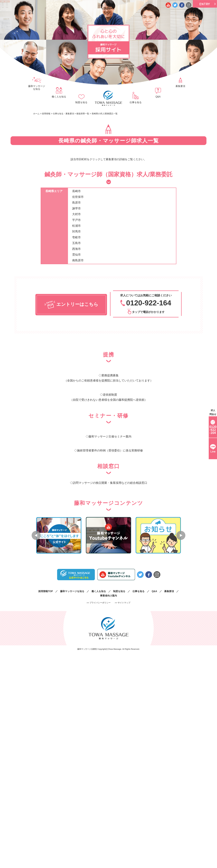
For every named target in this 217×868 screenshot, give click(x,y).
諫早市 (76, 208)
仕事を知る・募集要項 (63, 114)
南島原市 (78, 260)
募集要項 (180, 86)
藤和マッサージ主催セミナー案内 (110, 436)
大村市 (76, 214)
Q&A (158, 97)
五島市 (76, 243)
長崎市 (76, 191)
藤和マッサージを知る (37, 88)
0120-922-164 (149, 303)
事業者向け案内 (108, 595)
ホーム (36, 114)
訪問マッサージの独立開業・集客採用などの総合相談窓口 (110, 483)
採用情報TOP (46, 591)
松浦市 (76, 226)
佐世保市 (78, 197)
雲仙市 (76, 255)
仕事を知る (136, 102)
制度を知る (81, 102)
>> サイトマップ (123, 603)
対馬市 (76, 231)
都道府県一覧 (83, 114)
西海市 (76, 249)
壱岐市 (76, 237)
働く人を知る (59, 97)
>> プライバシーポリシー (99, 603)
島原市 (76, 203)
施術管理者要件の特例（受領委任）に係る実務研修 (110, 450)
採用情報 (46, 114)
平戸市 (76, 220)
